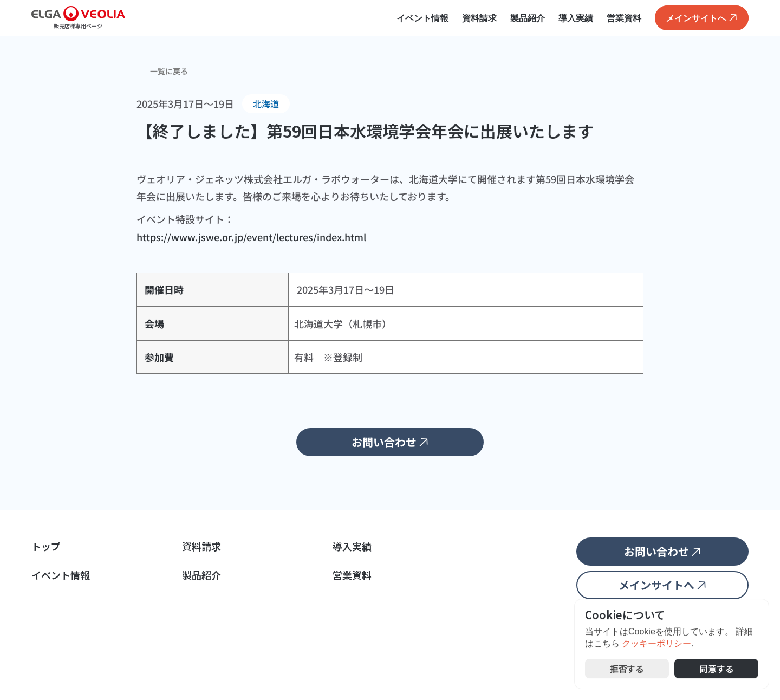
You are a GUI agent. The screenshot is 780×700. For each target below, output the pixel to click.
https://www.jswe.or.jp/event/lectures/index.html (251, 237)
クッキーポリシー (656, 644)
